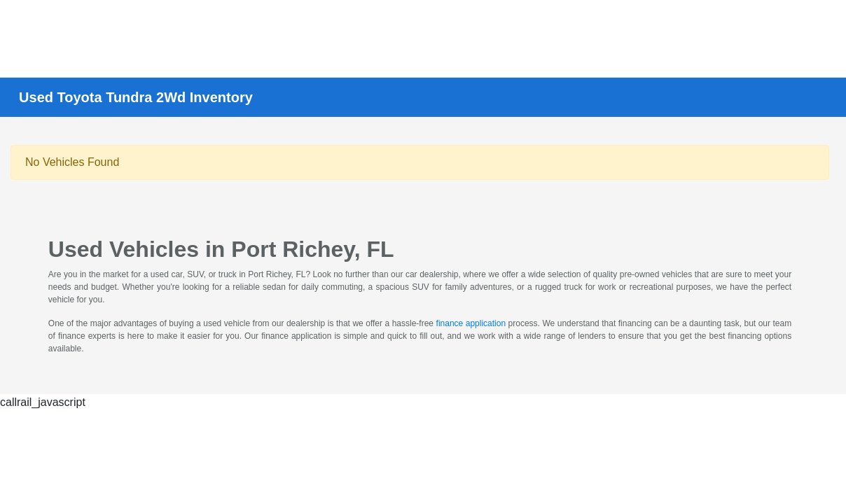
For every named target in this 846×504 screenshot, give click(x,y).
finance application (471, 323)
